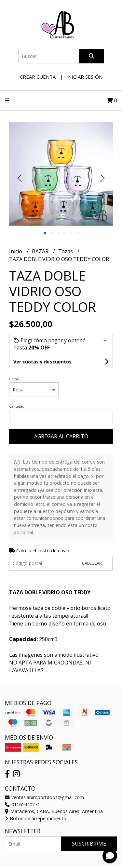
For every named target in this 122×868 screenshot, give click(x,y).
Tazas (66, 251)
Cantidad (17, 406)
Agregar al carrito (61, 436)
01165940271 (22, 804)
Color (14, 379)
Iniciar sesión (84, 77)
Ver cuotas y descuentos (42, 362)
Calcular (92, 563)
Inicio (16, 251)
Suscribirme (89, 844)
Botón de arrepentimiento (36, 818)
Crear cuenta (38, 77)
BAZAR (41, 251)
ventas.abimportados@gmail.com (44, 797)
